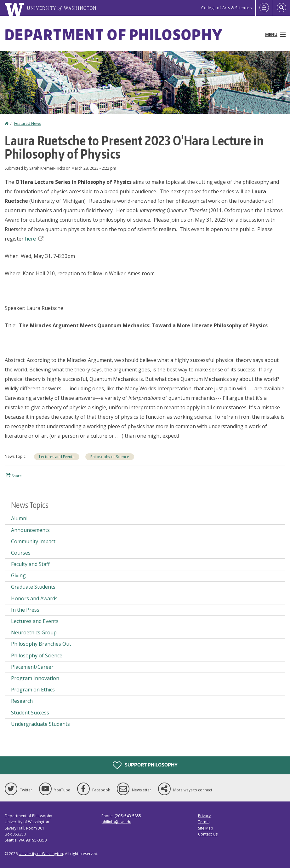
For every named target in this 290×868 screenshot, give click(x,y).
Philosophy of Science (110, 457)
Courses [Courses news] (21, 553)
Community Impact (33, 541)
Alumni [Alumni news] (19, 518)
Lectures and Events (57, 457)
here (34, 239)
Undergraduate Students (40, 724)
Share (14, 476)
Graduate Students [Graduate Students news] (33, 587)
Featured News (28, 123)
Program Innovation (35, 678)
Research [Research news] (22, 701)
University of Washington (41, 854)
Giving (18, 575)
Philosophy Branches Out (41, 644)
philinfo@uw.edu (116, 822)
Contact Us (208, 834)
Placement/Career (32, 667)
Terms (204, 822)
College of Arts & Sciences (226, 8)
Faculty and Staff (30, 564)
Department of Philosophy (114, 34)
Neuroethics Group (34, 632)
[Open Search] (281, 8)
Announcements (30, 530)
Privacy (204, 816)
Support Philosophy (145, 765)
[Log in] (264, 8)
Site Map (206, 828)
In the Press (25, 610)
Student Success (30, 713)
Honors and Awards (34, 598)
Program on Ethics (33, 690)
